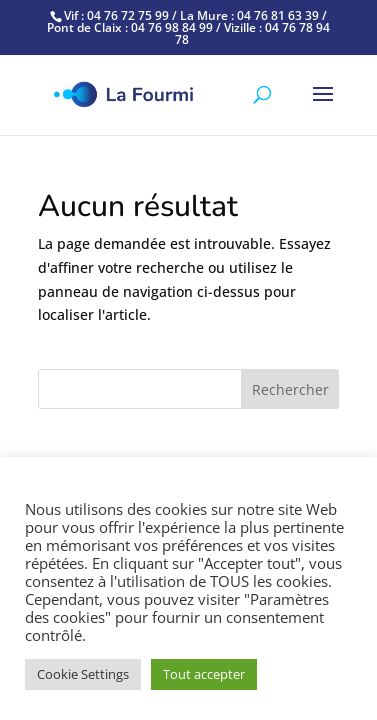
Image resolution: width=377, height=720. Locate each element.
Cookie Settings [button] (83, 674)
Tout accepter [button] (204, 674)
